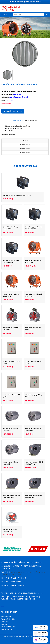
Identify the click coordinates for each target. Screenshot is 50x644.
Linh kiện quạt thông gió (18, 97)
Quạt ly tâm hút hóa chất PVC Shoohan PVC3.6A (11, 497)
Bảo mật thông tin (7, 629)
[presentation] (3, 28)
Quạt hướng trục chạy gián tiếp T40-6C (12, 329)
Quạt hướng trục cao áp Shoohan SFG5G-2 (13, 530)
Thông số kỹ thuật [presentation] (31, 121)
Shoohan (9, 100)
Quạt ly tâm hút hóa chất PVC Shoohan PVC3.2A (36, 497)
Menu (4, 15)
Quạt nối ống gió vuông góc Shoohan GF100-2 (11, 261)
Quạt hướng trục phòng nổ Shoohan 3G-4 (11, 463)
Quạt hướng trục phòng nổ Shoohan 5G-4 (11, 430)
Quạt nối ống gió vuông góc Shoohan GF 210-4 (17, 195)
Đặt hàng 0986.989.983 (13, 111)
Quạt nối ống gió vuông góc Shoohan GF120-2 (35, 228)
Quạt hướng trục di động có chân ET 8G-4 (37, 261)
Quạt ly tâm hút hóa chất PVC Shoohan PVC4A (36, 463)
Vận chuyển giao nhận (8, 619)
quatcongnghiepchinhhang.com (22, 599)
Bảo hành (4, 624)
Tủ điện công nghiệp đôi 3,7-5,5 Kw (12, 362)
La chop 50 (17, 94)
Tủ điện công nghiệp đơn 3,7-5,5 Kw (12, 396)
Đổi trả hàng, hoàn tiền (8, 627)
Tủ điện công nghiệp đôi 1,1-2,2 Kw (37, 362)
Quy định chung (6, 617)
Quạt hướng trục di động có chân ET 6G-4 (13, 295)
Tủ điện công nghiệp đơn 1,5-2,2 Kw (37, 396)
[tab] (18, 121)
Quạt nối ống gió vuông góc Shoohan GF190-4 (11, 228)
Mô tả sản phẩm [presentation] (18, 121)
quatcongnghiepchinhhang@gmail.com (23, 597)
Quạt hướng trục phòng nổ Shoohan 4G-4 (35, 430)
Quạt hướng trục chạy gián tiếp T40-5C (36, 329)
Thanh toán (5, 622)
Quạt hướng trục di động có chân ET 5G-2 (37, 295)
